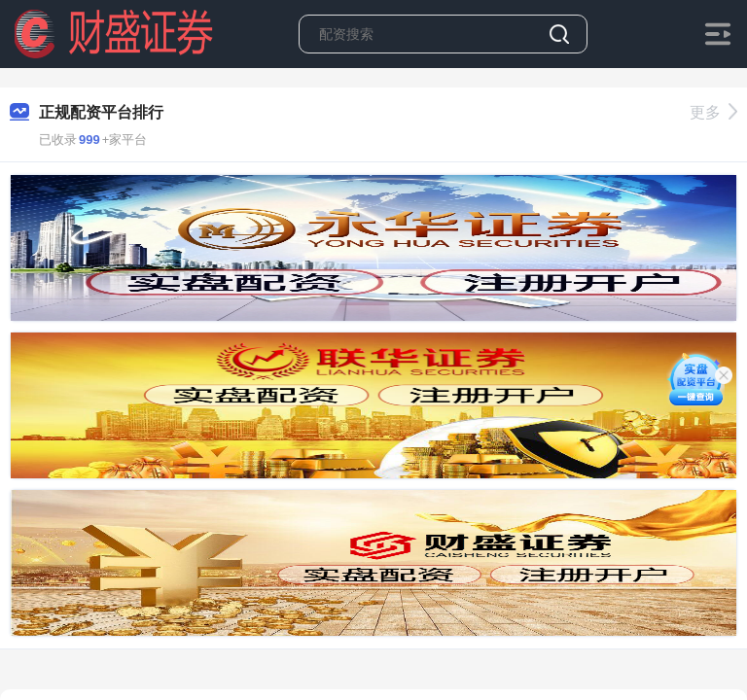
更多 (713, 112)
